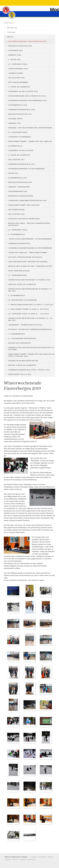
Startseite (34, 857)
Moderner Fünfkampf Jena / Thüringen (16, 857)
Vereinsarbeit (42, 857)
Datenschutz (32, 860)
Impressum (23, 860)
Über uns (15, 860)
